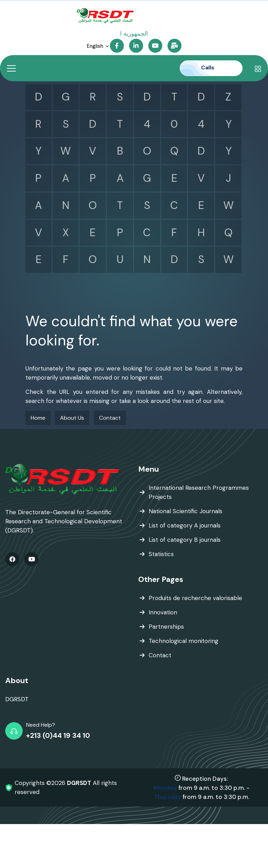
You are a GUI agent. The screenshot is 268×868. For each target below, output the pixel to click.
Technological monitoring (184, 641)
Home (38, 418)
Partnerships (166, 627)
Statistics (161, 554)
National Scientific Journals (185, 511)
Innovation (163, 612)
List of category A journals (185, 525)
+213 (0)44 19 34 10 (58, 735)
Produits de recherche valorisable (195, 598)
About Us (72, 418)
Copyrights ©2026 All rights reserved (66, 787)
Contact (110, 418)
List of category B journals (185, 540)
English (98, 47)
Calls (213, 68)
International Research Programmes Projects (199, 492)
